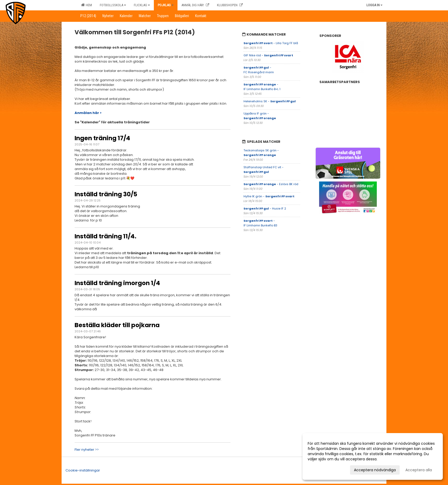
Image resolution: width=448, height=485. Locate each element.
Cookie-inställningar (83, 470)
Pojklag (166, 5)
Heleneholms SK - (270, 101)
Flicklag (142, 5)
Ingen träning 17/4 (102, 138)
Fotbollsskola (113, 5)
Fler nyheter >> (87, 450)
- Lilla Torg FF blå (271, 43)
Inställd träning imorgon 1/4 (117, 283)
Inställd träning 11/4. (106, 236)
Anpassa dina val (323, 469)
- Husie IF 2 (265, 208)
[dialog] (373, 456)
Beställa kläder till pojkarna (117, 325)
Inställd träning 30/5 (106, 194)
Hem (87, 5)
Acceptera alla (419, 470)
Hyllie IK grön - (269, 196)
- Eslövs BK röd (271, 184)
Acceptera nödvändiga (375, 470)
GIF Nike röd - (268, 55)
